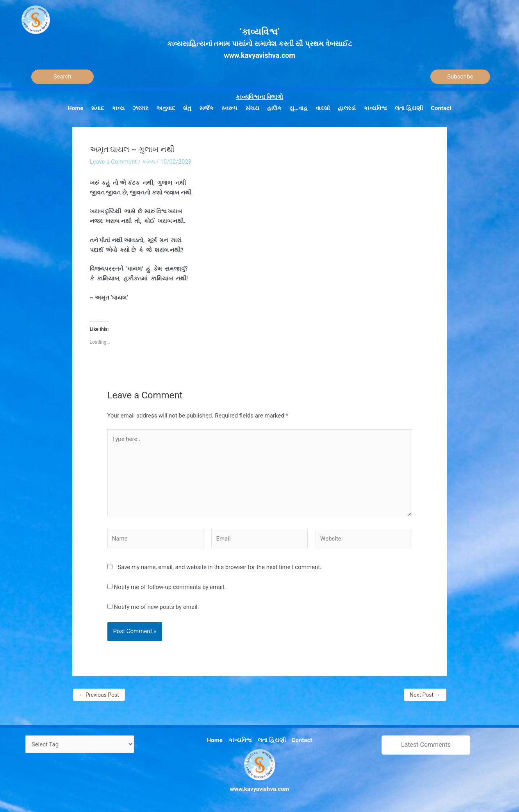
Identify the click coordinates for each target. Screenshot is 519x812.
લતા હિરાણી (272, 740)
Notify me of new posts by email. (156, 607)
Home (215, 740)
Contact (302, 740)
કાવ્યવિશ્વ (240, 740)
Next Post (425, 695)
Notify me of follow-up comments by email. (170, 587)
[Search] (62, 77)
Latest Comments (426, 745)
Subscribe (460, 77)
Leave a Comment (113, 162)
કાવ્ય (149, 162)
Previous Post (99, 695)
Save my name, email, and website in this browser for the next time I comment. (219, 567)
